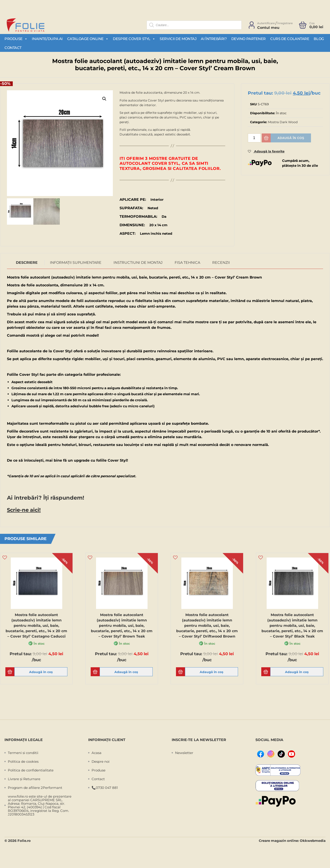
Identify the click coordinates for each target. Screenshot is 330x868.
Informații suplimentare (76, 263)
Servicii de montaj (178, 39)
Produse (16, 39)
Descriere (27, 263)
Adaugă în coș (291, 138)
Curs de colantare (290, 39)
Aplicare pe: (133, 200)
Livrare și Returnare (24, 778)
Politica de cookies (23, 761)
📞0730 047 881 (105, 787)
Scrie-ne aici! (22, 509)
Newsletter (184, 752)
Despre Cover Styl (134, 39)
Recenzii (221, 263)
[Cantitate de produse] (254, 138)
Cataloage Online (88, 39)
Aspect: (127, 233)
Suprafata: (131, 208)
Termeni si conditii (23, 752)
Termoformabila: (138, 216)
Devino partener (249, 39)
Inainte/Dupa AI (47, 39)
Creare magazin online (278, 840)
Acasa (96, 752)
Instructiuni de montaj (138, 263)
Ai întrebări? (214, 39)
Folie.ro (24, 840)
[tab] (27, 263)
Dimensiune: (132, 225)
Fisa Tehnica (187, 263)
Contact (13, 48)
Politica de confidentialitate (31, 770)
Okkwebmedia (313, 840)
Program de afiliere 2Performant (35, 787)
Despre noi (101, 761)
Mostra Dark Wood (283, 122)
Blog (319, 39)
